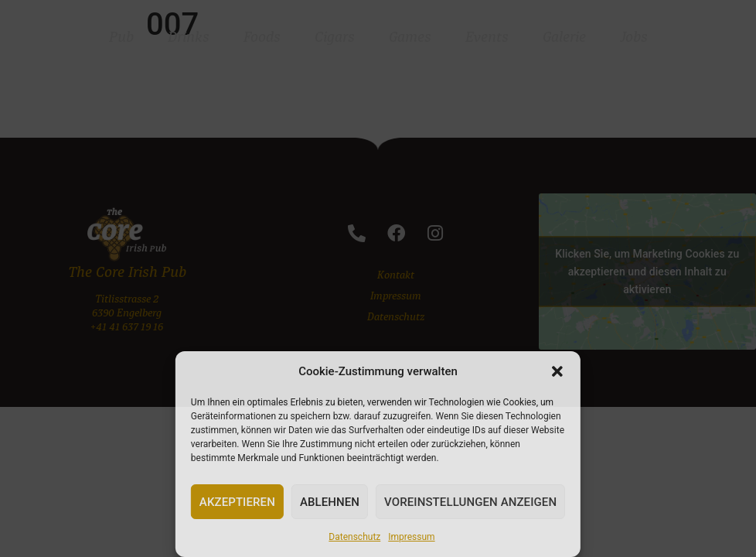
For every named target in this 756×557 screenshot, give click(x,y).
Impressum (411, 537)
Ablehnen (330, 502)
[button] (557, 371)
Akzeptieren (237, 502)
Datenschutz (354, 537)
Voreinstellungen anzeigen (470, 502)
